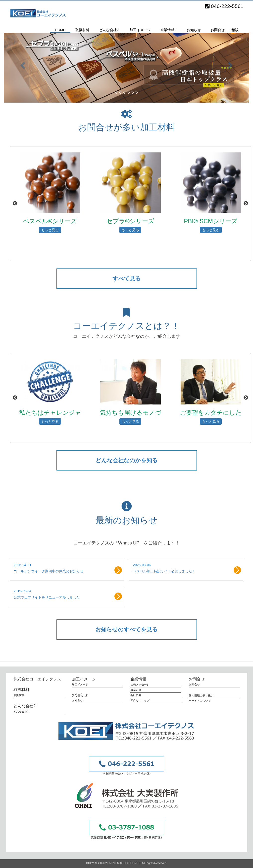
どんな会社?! (109, 30)
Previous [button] (15, 203)
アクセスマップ (140, 700)
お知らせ (194, 30)
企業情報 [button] (169, 30)
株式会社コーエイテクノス (41, 13)
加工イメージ (140, 30)
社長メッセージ (140, 684)
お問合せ (197, 679)
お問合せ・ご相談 (225, 30)
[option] (50, 205)
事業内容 (136, 690)
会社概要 (136, 695)
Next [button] (246, 203)
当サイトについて (200, 701)
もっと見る (50, 230)
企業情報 (138, 679)
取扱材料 (82, 30)
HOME (60, 30)
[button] (22, 64)
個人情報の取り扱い (201, 695)
